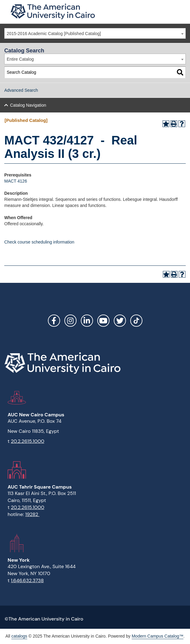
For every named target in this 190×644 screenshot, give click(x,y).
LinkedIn (87, 321)
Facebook (54, 321)
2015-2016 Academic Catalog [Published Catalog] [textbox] (54, 34)
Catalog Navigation (28, 105)
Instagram (70, 321)
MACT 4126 (16, 181)
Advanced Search (21, 90)
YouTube (103, 321)
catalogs (19, 636)
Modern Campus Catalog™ (158, 636)
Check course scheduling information (39, 242)
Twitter (120, 321)
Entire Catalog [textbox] (20, 59)
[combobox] (95, 33)
